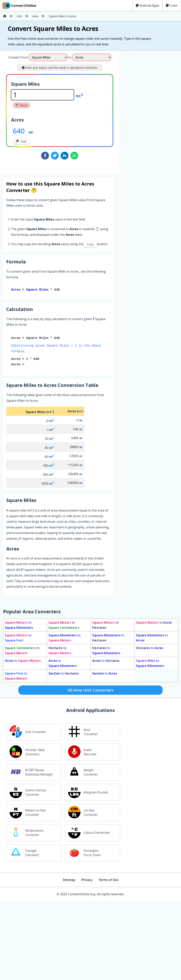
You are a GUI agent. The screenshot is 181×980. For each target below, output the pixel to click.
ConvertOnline (19, 5)
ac (31, 132)
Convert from (18, 57)
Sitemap (69, 881)
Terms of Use (109, 881)
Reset (21, 105)
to (19, 626)
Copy (21, 141)
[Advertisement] (136, 111)
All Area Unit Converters (90, 691)
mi (79, 96)
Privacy (87, 881)
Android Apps (148, 5)
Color (172, 5)
